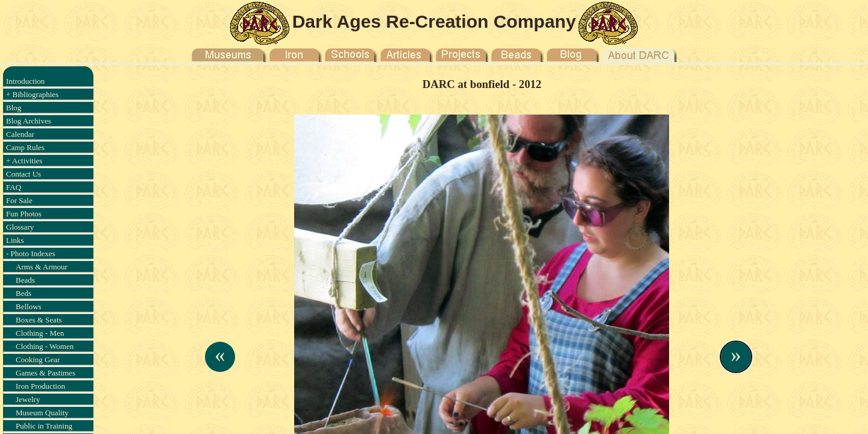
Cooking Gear (38, 360)
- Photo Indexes (31, 253)
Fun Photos (24, 214)
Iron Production (40, 386)
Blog (14, 108)
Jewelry (28, 399)
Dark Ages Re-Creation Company (434, 21)
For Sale (19, 200)
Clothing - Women (45, 346)
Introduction (25, 81)
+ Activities (24, 161)
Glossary (20, 227)
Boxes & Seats (39, 320)
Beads (25, 280)
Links (15, 240)
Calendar (20, 134)
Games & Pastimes (46, 373)
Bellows (29, 307)
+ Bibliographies (32, 94)
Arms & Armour (42, 267)
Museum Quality (42, 413)
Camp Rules (25, 147)
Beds (24, 293)
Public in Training (44, 426)
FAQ (14, 187)
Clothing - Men (40, 333)
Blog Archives (29, 121)
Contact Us (24, 174)
